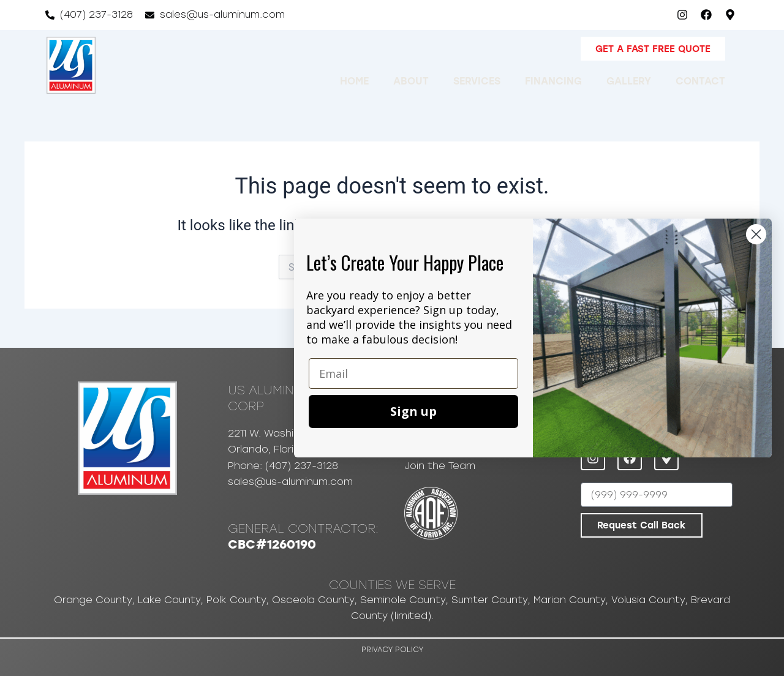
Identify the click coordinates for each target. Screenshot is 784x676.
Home (354, 81)
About (411, 81)
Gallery (629, 81)
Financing (553, 81)
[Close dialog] (756, 234)
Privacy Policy (392, 650)
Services (477, 81)
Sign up (413, 411)
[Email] (413, 374)
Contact (700, 81)
